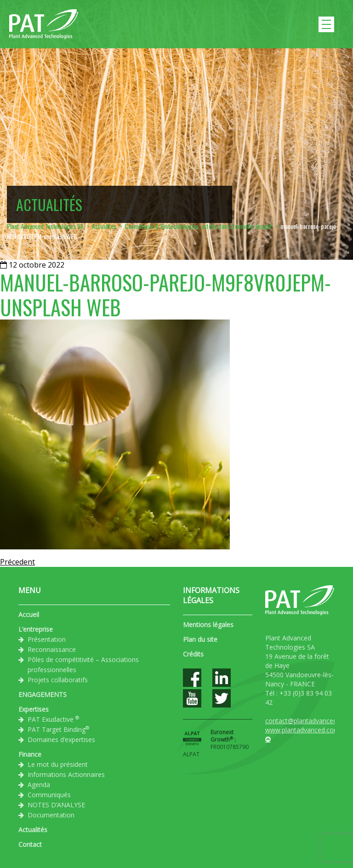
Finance (30, 754)
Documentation (51, 815)
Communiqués (49, 795)
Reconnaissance (52, 649)
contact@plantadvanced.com (308, 721)
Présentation (47, 639)
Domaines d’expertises (61, 740)
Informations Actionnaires (66, 774)
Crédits (193, 654)
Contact (30, 844)
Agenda (39, 785)
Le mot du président (58, 764)
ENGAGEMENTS (43, 694)
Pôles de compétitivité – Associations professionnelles (83, 665)
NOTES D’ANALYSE (56, 805)
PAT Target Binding (58, 729)
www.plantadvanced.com (302, 730)
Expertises (34, 709)
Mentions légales (208, 625)
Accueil (29, 614)
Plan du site (200, 639)
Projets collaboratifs (58, 680)
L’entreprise (36, 629)
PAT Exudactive (53, 719)
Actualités (33, 830)
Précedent (17, 562)
